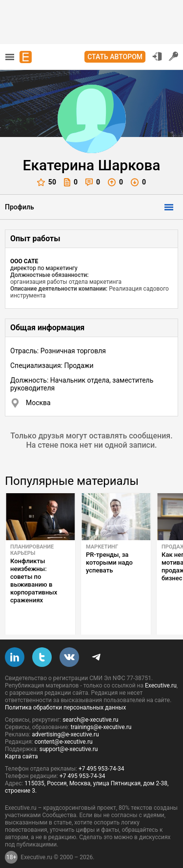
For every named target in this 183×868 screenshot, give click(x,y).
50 (47, 182)
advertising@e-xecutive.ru (65, 719)
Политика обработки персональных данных (65, 692)
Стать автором (115, 57)
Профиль (20, 207)
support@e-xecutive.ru (69, 734)
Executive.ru (161, 670)
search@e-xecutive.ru (90, 705)
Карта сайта (21, 741)
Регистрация (174, 56)
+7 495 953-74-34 (102, 754)
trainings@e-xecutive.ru (101, 712)
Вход (157, 56)
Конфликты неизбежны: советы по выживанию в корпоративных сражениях (34, 581)
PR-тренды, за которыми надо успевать (109, 562)
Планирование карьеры (32, 550)
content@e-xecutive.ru (64, 727)
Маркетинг (102, 547)
